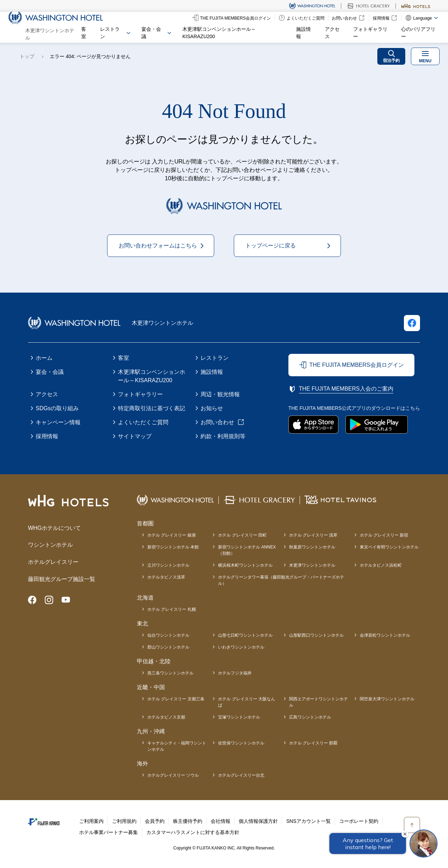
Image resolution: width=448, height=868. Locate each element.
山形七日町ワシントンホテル (245, 635)
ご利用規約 (124, 821)
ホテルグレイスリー (53, 562)
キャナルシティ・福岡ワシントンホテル (177, 746)
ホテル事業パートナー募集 (108, 832)
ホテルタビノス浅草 (166, 577)
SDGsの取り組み (57, 408)
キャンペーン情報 (58, 422)
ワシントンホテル (50, 545)
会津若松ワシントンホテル (385, 635)
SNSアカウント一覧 (309, 821)
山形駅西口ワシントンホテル (316, 635)
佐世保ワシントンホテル (241, 743)
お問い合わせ (217, 422)
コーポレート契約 (359, 821)
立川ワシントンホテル (168, 565)
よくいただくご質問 (143, 422)
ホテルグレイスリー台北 (241, 775)
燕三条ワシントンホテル (170, 673)
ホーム (44, 358)
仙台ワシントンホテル (168, 635)
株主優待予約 (188, 821)
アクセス (332, 33)
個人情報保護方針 (258, 821)
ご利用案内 (91, 821)
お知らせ (212, 408)
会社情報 (220, 821)
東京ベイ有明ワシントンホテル (389, 547)
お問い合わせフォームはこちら (158, 246)
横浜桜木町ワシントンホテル (245, 565)
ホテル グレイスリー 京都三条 (176, 699)
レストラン (215, 358)
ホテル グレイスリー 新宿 (384, 535)
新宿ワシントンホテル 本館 (173, 547)
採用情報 (47, 436)
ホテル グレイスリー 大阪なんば (247, 702)
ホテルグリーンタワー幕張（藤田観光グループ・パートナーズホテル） (281, 580)
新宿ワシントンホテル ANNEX (247, 551)
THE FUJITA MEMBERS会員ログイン (357, 365)
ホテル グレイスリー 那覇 (313, 743)
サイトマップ (135, 436)
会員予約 (155, 821)
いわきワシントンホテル (241, 647)
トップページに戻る (271, 246)
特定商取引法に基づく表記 (152, 408)
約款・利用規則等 (223, 436)
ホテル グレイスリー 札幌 (172, 609)
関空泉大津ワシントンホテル (387, 699)
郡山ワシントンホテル (168, 647)
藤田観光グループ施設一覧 (62, 579)
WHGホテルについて (54, 528)
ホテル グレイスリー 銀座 (172, 535)
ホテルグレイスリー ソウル (173, 775)
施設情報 (303, 33)
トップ (27, 56)
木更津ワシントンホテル (312, 565)
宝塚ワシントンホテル (239, 717)
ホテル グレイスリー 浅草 (313, 535)
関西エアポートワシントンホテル (318, 702)
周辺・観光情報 (220, 394)
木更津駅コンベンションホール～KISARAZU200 (219, 33)
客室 (84, 33)
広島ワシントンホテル (310, 717)
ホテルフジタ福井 (235, 673)
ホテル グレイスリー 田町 (242, 535)
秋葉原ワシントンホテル (312, 547)
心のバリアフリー (418, 33)
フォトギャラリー (370, 33)
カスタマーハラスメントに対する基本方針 (193, 832)
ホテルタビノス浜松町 (381, 565)
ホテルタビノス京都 (166, 717)
